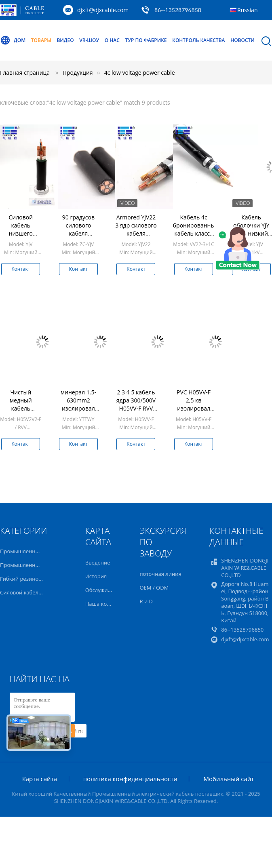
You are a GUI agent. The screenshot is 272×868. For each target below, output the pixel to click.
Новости (242, 40)
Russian (247, 10)
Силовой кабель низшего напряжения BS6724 (21, 233)
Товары (41, 40)
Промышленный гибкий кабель (41, 565)
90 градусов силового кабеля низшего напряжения (78, 233)
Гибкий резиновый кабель (34, 579)
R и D (146, 601)
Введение (98, 563)
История (96, 576)
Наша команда (104, 604)
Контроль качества (198, 40)
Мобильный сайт (229, 779)
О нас (112, 40)
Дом (13, 40)
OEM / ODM (154, 588)
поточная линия (161, 574)
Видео (65, 40)
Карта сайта (40, 779)
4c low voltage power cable (140, 73)
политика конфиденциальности (130, 779)
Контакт (21, 269)
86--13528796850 (178, 10)
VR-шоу (89, 40)
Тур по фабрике (146, 40)
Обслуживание (104, 590)
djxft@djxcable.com (103, 10)
